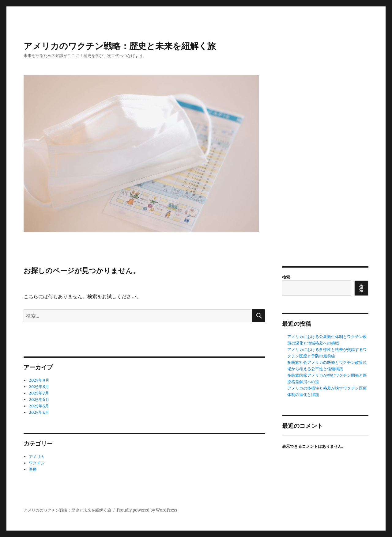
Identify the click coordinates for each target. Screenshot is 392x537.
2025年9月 (39, 380)
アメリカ (37, 457)
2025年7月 (39, 393)
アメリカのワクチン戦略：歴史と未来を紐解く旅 (120, 46)
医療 (33, 469)
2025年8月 (39, 387)
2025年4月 (39, 412)
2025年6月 (39, 400)
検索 (286, 277)
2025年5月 (39, 406)
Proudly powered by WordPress (147, 510)
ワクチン (37, 463)
